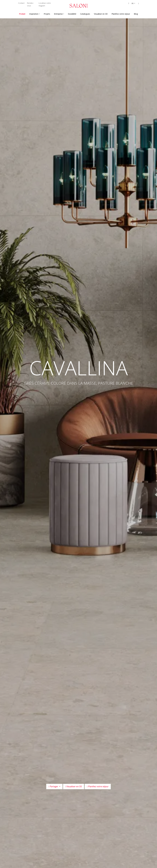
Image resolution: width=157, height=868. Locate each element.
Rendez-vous (30, 4)
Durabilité (72, 14)
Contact (21, 3)
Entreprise (58, 14)
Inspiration (34, 14)
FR (133, 3)
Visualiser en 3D (101, 14)
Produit (22, 14)
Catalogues (85, 14)
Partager (54, 787)
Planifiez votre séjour (121, 14)
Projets (47, 14)
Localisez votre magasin (45, 4)
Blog (136, 14)
